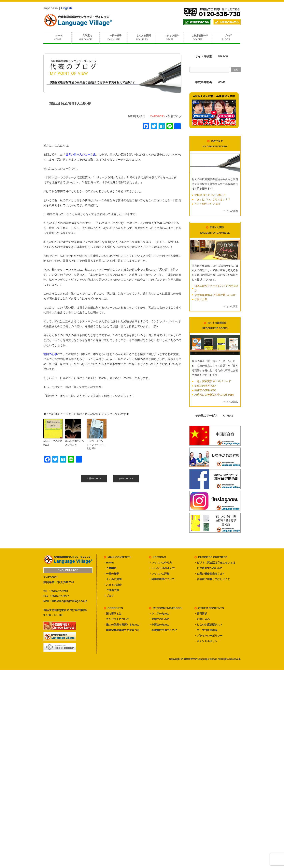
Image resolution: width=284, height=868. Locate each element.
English (67, 8)
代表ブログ (175, 116)
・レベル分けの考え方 (162, 568)
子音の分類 (201, 299)
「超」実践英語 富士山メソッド (213, 381)
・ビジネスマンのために (208, 568)
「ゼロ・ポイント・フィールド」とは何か (96, 445)
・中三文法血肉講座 (206, 630)
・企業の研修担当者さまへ (210, 574)
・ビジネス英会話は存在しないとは (215, 563)
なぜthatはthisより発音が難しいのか (215, 295)
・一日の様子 (111, 574)
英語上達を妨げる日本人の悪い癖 (70, 103)
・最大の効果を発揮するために (121, 625)
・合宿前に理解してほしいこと (212, 579)
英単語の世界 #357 (205, 386)
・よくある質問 (113, 579)
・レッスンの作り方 (160, 563)
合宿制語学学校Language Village (199, 659)
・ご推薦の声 (111, 590)
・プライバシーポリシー (208, 636)
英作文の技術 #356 (205, 390)
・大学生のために (159, 619)
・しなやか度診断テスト (208, 625)
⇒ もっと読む (231, 211)
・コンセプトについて (116, 619)
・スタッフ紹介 (113, 585)
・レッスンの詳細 (159, 574)
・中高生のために (159, 625)
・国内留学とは (113, 614)
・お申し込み (202, 619)
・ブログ (109, 596)
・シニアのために (159, 614)
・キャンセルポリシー (207, 641)
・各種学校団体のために (163, 630)
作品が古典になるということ (75, 443)
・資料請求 (201, 614)
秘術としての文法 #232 (53, 443)
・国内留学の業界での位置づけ (121, 630)
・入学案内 (110, 568)
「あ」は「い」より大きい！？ (212, 199)
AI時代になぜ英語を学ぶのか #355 (214, 395)
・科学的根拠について (162, 579)
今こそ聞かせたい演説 (207, 204)
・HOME (109, 563)
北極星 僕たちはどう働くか (210, 195)
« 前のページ (94, 479)
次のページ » (126, 479)
